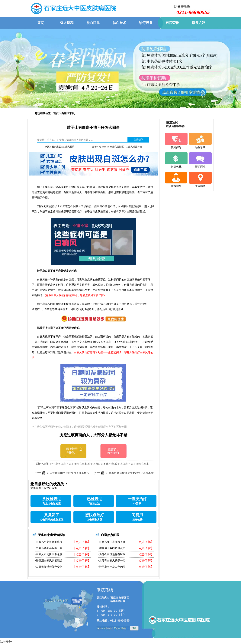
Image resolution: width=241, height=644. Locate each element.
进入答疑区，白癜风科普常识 (127, 147)
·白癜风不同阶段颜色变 (49, 554)
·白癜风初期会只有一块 (49, 548)
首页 (56, 113)
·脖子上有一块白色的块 (112, 567)
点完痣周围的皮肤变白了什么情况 (69, 473)
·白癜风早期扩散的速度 (49, 542)
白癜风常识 (68, 113)
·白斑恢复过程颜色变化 (49, 567)
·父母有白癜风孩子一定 (112, 561)
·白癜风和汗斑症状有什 (112, 542)
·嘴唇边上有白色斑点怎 (112, 548)
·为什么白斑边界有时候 (112, 554)
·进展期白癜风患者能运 (49, 561)
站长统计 (6, 642)
